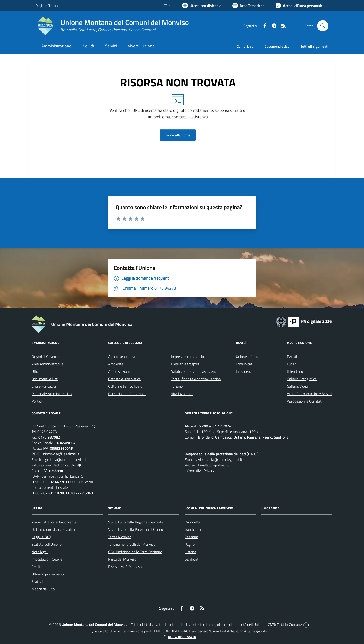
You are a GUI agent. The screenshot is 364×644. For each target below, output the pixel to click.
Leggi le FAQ (41, 537)
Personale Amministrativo (52, 394)
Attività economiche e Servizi (309, 394)
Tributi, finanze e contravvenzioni (196, 379)
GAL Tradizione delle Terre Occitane (135, 552)
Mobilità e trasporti (186, 364)
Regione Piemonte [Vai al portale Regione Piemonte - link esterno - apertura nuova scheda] (48, 5)
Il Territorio (295, 371)
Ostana (190, 552)
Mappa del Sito (43, 589)
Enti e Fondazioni (45, 386)
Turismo (177, 386)
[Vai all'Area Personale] (299, 6)
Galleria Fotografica (302, 379)
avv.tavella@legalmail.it (211, 465)
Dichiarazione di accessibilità (53, 529)
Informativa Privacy (200, 471)
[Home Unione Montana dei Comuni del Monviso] (112, 26)
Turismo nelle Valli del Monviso (132, 544)
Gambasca (193, 529)
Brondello (192, 522)
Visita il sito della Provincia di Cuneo (136, 529)
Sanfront (192, 559)
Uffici (35, 371)
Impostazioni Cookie (47, 559)
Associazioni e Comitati (305, 401)
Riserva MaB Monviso (125, 567)
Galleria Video (297, 386)
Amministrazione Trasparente (54, 522)
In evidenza (245, 371)
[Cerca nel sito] (323, 26)
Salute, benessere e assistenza (195, 371)
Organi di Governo (45, 357)
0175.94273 (47, 432)
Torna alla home (178, 135)
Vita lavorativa (182, 394)
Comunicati (245, 46)
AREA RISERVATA (179, 637)
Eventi (292, 357)
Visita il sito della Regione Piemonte (136, 522)
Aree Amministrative (47, 364)
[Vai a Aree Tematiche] (248, 6)
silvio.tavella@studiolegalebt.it (219, 459)
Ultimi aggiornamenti (48, 574)
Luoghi (292, 364)
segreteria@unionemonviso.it (64, 459)
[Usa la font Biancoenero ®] (202, 6)
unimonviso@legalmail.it (60, 454)
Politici (37, 401)
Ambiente (116, 364)
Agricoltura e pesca (123, 357)
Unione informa (248, 357)
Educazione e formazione (127, 394)
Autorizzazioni (119, 371)
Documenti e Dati (45, 379)
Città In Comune (289, 624)
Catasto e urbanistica (124, 379)
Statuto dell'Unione (47, 544)
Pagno (190, 544)
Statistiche (40, 581)
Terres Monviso (120, 537)
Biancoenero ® (200, 631)
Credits (37, 567)
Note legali (40, 552)
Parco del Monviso (122, 559)
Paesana (191, 537)
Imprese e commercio (187, 357)
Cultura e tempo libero (125, 386)
